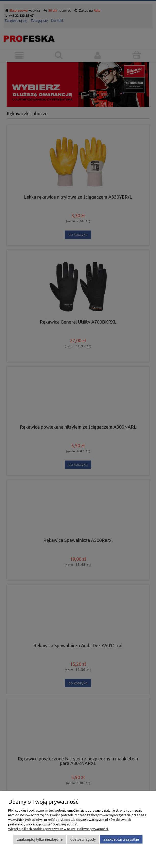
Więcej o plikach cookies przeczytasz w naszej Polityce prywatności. (58, 829)
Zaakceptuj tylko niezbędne (40, 839)
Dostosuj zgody (83, 839)
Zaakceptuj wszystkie (121, 839)
